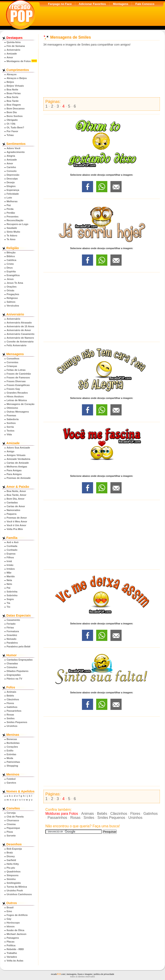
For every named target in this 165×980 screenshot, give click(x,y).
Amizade (12, 54)
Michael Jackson (17, 934)
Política (11, 945)
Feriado (11, 624)
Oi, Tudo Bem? (15, 127)
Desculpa (12, 179)
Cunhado (12, 550)
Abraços (12, 74)
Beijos (10, 82)
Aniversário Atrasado (19, 323)
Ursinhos (12, 726)
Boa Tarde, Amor (17, 495)
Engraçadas (14, 675)
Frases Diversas (16, 381)
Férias (10, 628)
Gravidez (12, 635)
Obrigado (12, 120)
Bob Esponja (14, 849)
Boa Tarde (13, 101)
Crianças (12, 366)
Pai (9, 588)
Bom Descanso (16, 108)
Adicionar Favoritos (92, 4)
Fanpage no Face (60, 4)
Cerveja (11, 813)
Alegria (11, 156)
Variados (12, 957)
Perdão (11, 213)
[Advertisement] (102, 72)
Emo (9, 911)
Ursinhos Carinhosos (19, 894)
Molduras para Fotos (62, 814)
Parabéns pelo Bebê (19, 646)
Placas (11, 942)
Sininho (11, 879)
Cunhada (12, 546)
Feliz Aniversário (17, 345)
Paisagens (13, 938)
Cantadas (12, 503)
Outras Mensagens (18, 412)
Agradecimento (16, 152)
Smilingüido (14, 883)
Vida (9, 434)
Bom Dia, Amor (16, 499)
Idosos (11, 926)
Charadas (12, 663)
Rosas (10, 715)
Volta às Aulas (15, 961)
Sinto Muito (13, 232)
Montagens (121, 4)
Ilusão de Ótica (16, 930)
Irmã (9, 561)
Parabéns (12, 643)
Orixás (11, 290)
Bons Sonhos (15, 116)
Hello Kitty (13, 864)
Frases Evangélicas (18, 385)
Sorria (10, 427)
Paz (9, 205)
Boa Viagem (14, 105)
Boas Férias (14, 93)
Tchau (10, 135)
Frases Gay (13, 389)
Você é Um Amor (16, 525)
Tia (8, 603)
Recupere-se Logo (18, 224)
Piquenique (13, 828)
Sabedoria (13, 419)
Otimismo (12, 408)
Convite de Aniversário (20, 342)
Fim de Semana (16, 46)
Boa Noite (12, 90)
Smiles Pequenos (17, 722)
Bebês (10, 696)
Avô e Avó (13, 542)
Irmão (10, 565)
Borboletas (13, 743)
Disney (11, 856)
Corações (12, 747)
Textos (11, 431)
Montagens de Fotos (19, 61)
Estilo (10, 751)
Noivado (12, 639)
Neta (9, 580)
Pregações (13, 294)
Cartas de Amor (16, 506)
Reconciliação (15, 220)
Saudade (12, 228)
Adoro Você (14, 148)
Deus (10, 268)
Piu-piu (11, 868)
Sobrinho (12, 595)
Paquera (12, 514)
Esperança (13, 190)
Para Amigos (14, 474)
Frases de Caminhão (19, 374)
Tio (9, 607)
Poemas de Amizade (19, 478)
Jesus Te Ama (15, 283)
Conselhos (13, 359)
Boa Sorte (13, 97)
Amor (10, 57)
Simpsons (13, 875)
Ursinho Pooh (15, 890)
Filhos (10, 557)
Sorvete (11, 836)
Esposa (11, 554)
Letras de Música (17, 400)
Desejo (11, 182)
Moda (10, 758)
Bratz (10, 853)
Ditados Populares (18, 671)
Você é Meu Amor (17, 521)
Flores (10, 703)
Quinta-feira (14, 42)
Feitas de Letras (16, 370)
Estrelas (12, 754)
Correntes (13, 362)
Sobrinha (12, 592)
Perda (10, 209)
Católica (12, 260)
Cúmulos (12, 667)
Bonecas (12, 739)
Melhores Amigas (17, 467)
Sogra (10, 599)
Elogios (11, 186)
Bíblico (11, 256)
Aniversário (14, 50)
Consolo (12, 171)
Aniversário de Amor (19, 330)
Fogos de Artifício (17, 915)
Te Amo (11, 239)
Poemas (11, 415)
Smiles (11, 718)
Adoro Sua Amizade (18, 448)
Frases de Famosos (18, 377)
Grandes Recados (17, 393)
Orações (12, 287)
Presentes (13, 217)
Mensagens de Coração (21, 404)
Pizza (10, 832)
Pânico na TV (14, 679)
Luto (9, 198)
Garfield (11, 860)
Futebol (11, 779)
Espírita (11, 271)
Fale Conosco (145, 4)
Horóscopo (13, 923)
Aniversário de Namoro (20, 338)
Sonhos (11, 423)
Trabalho (12, 953)
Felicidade (13, 194)
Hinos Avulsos (15, 396)
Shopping (12, 766)
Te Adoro (12, 236)
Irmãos (11, 569)
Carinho (11, 167)
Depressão (13, 175)
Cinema (11, 824)
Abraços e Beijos (17, 78)
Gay (9, 919)
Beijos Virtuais (15, 86)
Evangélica (13, 275)
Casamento (13, 620)
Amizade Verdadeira (18, 459)
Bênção (11, 252)
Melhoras (12, 201)
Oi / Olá (11, 124)
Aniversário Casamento (21, 334)
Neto (9, 584)
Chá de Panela (15, 817)
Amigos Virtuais (16, 455)
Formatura (13, 631)
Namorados (14, 510)
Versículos (13, 306)
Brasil (10, 907)
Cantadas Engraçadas (20, 660)
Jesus (10, 279)
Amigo (11, 451)
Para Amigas (14, 470)
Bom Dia (12, 112)
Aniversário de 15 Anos (20, 326)
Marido (11, 576)
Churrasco (13, 820)
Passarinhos (14, 711)
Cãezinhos (13, 699)
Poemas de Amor (17, 518)
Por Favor (12, 131)
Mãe (9, 573)
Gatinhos (12, 707)
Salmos (11, 302)
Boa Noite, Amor (16, 491)
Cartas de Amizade (18, 463)
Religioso (12, 298)
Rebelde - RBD (15, 949)
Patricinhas (13, 762)
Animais (12, 692)
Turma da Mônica (17, 887)
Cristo (10, 264)
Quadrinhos (14, 872)
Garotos (11, 783)
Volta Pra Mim (15, 529)
